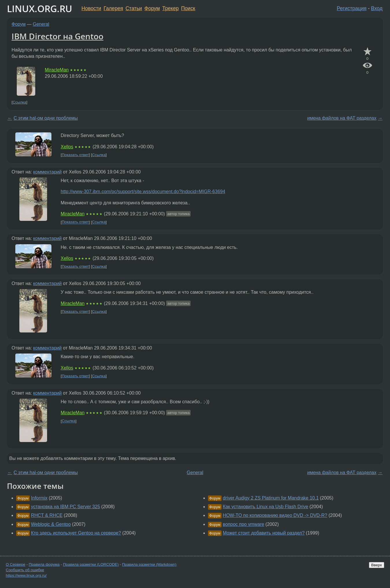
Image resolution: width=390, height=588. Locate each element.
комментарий (48, 172)
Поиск (188, 8)
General (41, 24)
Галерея (113, 8)
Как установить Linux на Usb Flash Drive (265, 507)
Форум (152, 8)
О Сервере (16, 564)
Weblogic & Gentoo (51, 524)
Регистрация (352, 8)
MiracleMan (57, 70)
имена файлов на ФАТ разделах (342, 118)
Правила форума (44, 564)
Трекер (171, 8)
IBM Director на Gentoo (57, 36)
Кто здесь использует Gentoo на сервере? (76, 533)
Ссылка (19, 102)
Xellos (67, 147)
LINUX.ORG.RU (40, 9)
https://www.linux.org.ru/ (26, 575)
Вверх (377, 565)
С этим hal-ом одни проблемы (46, 118)
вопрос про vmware (243, 524)
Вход (377, 8)
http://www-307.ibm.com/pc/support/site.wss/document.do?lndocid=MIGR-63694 (143, 192)
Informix (39, 498)
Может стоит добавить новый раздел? (264, 533)
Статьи (134, 8)
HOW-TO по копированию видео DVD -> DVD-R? (275, 515)
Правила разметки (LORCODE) (91, 564)
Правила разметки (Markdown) (149, 564)
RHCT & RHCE (47, 515)
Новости (91, 8)
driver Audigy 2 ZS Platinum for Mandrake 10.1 (271, 498)
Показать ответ (75, 155)
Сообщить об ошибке (25, 570)
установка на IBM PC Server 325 (65, 507)
